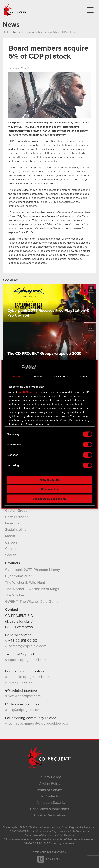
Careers (11, 543)
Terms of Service (49, 790)
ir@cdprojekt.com (21, 682)
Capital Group (16, 511)
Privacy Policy (50, 777)
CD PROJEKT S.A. (19, 616)
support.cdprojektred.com (26, 660)
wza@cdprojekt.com (23, 696)
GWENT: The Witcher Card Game (32, 602)
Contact (11, 549)
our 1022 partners (29, 392)
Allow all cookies (49, 480)
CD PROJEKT (16, 11)
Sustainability (16, 530)
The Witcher (15, 595)
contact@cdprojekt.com (26, 646)
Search (11, 555)
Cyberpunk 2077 (18, 576)
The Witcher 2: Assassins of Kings (32, 589)
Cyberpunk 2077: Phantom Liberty (32, 570)
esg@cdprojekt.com (23, 710)
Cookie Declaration (49, 815)
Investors (12, 523)
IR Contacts (49, 796)
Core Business (17, 517)
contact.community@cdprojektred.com (38, 724)
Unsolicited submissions (49, 809)
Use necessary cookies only (49, 499)
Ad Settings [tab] (61, 376)
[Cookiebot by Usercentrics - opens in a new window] (22, 367)
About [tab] (83, 376)
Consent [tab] (16, 376)
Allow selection (49, 489)
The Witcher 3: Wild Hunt (25, 583)
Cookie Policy (49, 784)
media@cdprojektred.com (27, 677)
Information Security (50, 803)
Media (10, 536)
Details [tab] (38, 376)
